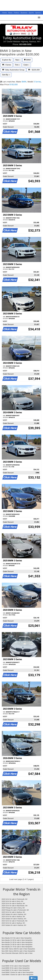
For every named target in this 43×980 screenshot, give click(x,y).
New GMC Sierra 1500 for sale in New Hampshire (18, 949)
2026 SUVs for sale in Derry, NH (12, 901)
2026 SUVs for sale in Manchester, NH (15, 906)
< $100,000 (34, 70)
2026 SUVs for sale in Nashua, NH (13, 903)
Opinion (38, 13)
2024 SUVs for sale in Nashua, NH (13, 917)
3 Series (7, 65)
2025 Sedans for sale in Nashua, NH (14, 914)
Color (26, 65)
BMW (27, 60)
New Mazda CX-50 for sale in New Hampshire (17, 940)
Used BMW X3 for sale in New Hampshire (16, 966)
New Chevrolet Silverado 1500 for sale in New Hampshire (17, 953)
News (10, 13)
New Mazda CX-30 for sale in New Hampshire (17, 942)
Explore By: (7, 60)
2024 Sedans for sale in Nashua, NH (14, 919)
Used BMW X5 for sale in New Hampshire (16, 968)
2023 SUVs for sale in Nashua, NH (13, 923)
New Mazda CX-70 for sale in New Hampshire (17, 947)
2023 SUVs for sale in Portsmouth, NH (14, 921)
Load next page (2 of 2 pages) (21, 879)
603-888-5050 (25, 44)
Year (18, 60)
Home (5, 13)
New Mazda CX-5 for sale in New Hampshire (17, 938)
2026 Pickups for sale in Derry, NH (13, 908)
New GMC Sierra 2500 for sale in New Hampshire (18, 951)
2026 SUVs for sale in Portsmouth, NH (14, 899)
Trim (17, 65)
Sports (31, 13)
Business (24, 13)
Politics (17, 13)
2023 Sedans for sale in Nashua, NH (14, 925)
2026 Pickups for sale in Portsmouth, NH (15, 910)
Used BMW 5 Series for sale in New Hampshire (17, 972)
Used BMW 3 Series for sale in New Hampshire (17, 975)
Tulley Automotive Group (13, 70)
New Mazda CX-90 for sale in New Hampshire (17, 945)
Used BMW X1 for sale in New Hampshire (16, 970)
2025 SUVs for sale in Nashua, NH (13, 912)
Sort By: (6, 75)
